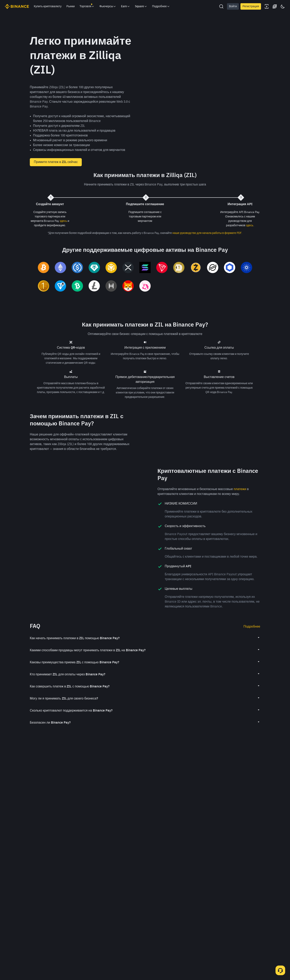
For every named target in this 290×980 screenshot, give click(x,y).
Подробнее (252, 669)
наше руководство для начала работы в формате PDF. (207, 233)
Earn (126, 6)
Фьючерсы (108, 6)
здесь (63, 221)
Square (141, 6)
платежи (240, 531)
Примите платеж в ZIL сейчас (56, 162)
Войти (233, 6)
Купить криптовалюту (48, 6)
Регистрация (251, 6)
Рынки (71, 6)
